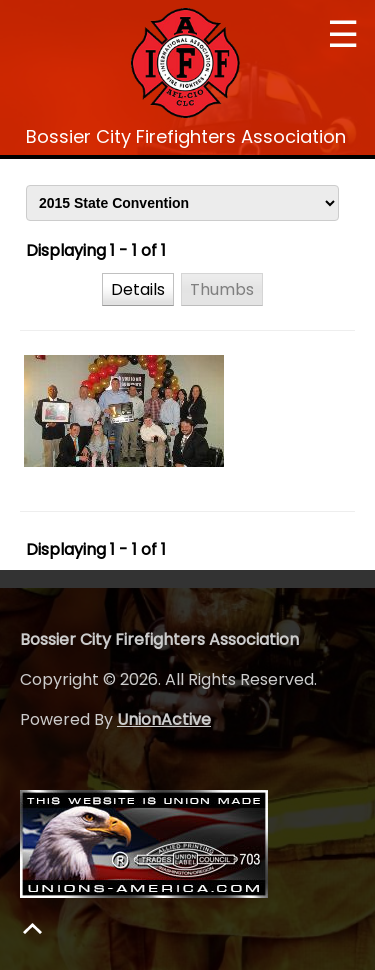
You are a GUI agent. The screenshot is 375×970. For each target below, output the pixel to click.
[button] (138, 289)
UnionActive (164, 719)
